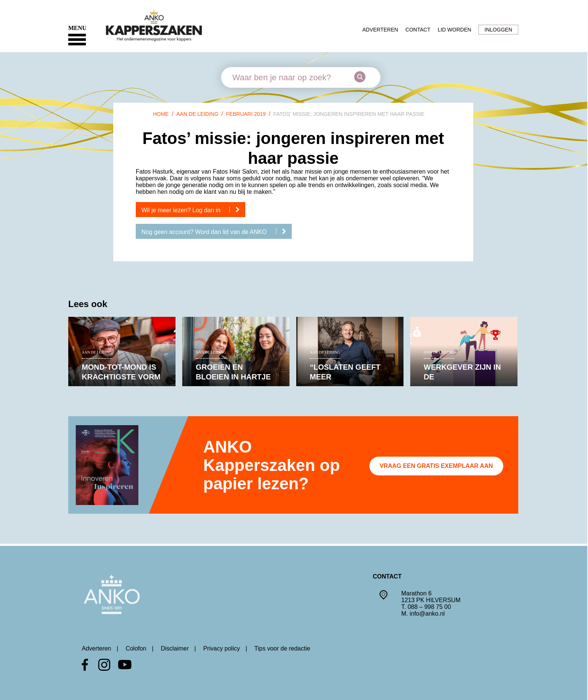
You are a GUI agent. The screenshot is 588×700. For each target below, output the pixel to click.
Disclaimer (175, 648)
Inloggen (498, 30)
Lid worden (454, 30)
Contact (418, 30)
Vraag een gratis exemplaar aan (436, 466)
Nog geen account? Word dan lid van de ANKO (217, 232)
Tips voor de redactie (282, 648)
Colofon (136, 648)
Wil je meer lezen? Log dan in (193, 210)
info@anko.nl (427, 614)
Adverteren (380, 30)
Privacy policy (222, 648)
